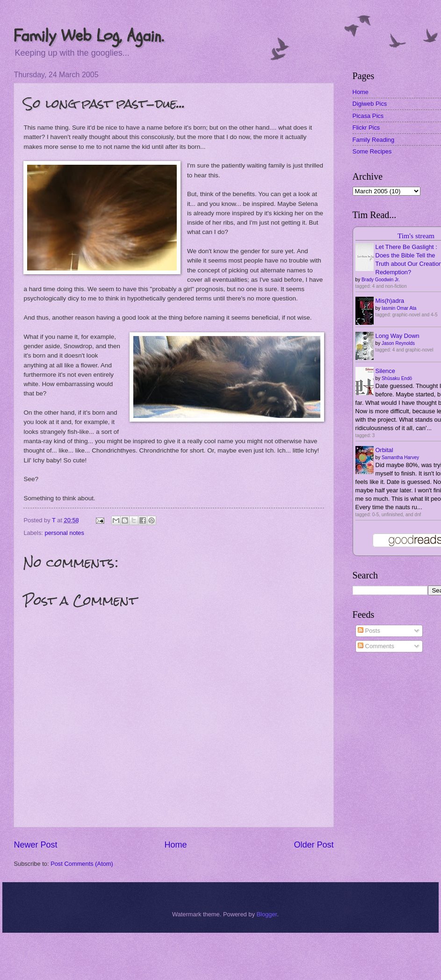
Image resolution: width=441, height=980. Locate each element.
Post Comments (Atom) (82, 864)
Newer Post (35, 845)
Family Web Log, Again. (89, 36)
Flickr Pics (366, 128)
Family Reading (373, 140)
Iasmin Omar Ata (399, 308)
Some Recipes (372, 151)
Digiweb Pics (370, 104)
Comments (376, 646)
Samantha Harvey (400, 457)
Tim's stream (416, 236)
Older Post (314, 845)
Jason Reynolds (398, 343)
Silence (385, 371)
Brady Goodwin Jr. (381, 280)
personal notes (65, 533)
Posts (369, 631)
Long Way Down (398, 336)
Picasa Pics (368, 116)
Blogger (267, 914)
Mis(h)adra (390, 301)
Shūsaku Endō (397, 378)
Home (175, 845)
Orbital (384, 450)
